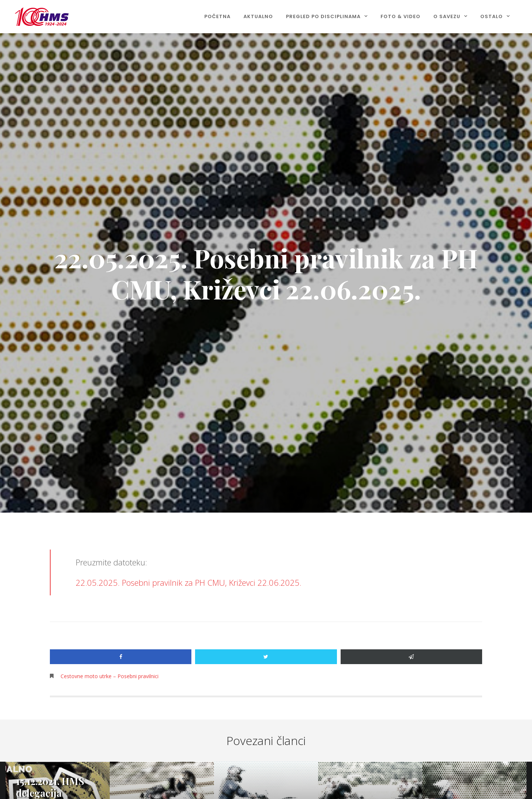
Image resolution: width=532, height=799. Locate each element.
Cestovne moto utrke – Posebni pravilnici (110, 676)
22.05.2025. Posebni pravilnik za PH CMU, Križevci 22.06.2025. (189, 582)
